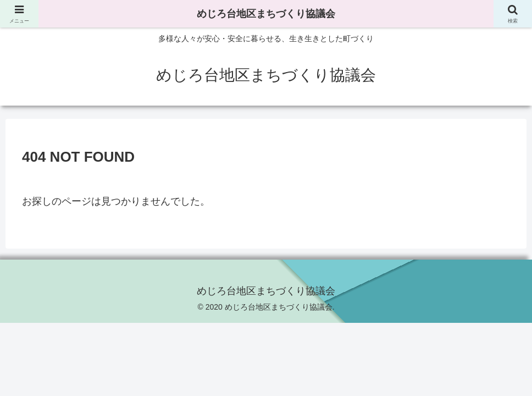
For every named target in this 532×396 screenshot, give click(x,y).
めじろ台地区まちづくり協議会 (266, 14)
